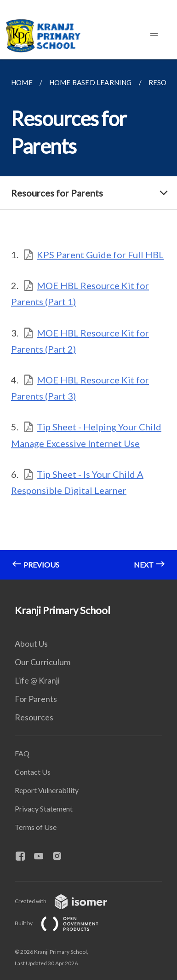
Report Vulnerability (47, 790)
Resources (34, 717)
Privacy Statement (44, 809)
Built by (64, 923)
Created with (68, 901)
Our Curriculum (43, 662)
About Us (31, 644)
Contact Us (33, 772)
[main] (88, 319)
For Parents (36, 699)
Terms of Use (36, 827)
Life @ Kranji (37, 680)
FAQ (22, 753)
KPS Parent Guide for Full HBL (100, 255)
